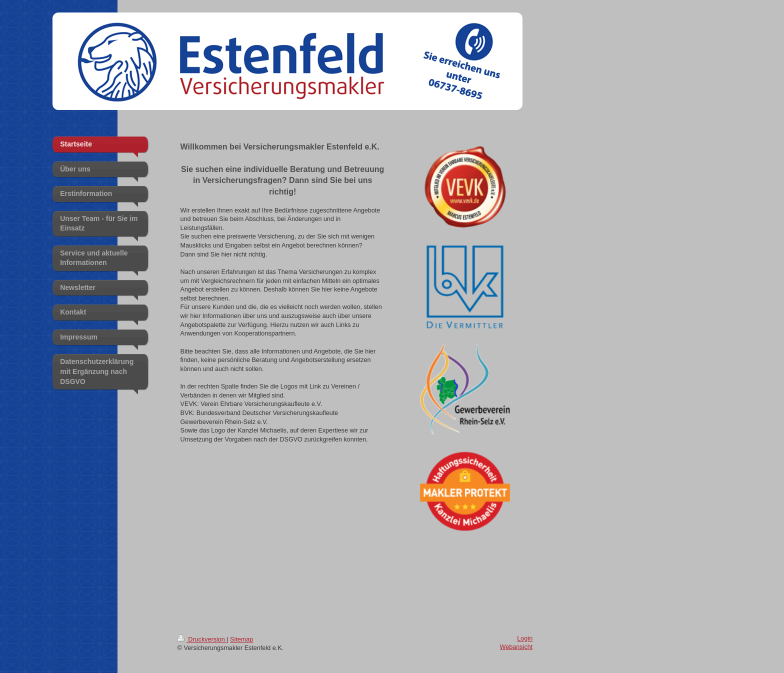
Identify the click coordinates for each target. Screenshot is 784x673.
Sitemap (241, 639)
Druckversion (202, 639)
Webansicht (516, 647)
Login (525, 638)
